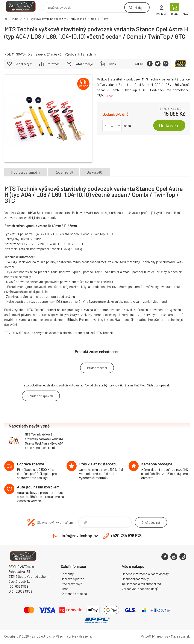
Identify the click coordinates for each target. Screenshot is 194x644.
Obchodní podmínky (135, 579)
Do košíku (169, 125)
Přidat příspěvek (41, 396)
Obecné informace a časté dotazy (145, 574)
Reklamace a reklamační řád (141, 584)
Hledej (138, 7)
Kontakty (67, 574)
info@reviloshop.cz (80, 536)
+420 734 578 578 (126, 536)
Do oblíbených (23, 64)
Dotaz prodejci (84, 64)
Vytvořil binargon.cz (155, 636)
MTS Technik (78, 19)
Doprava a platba (72, 579)
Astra (105, 19)
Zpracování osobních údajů (140, 589)
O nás (65, 589)
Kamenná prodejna (74, 594)
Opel (94, 19)
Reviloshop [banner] (23, 6)
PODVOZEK (19, 19)
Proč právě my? (71, 584)
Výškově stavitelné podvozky (48, 19)
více (110, 95)
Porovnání (53, 64)
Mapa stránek (180, 636)
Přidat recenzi (97, 368)
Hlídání (112, 64)
